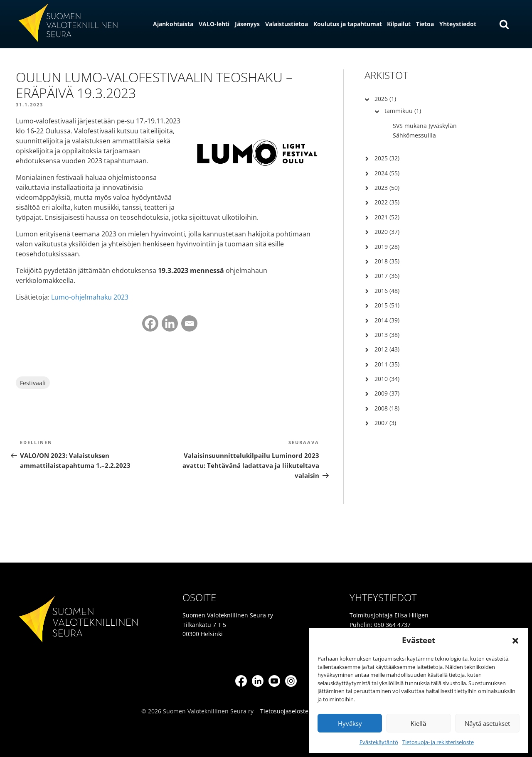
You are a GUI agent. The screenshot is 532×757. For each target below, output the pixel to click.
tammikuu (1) (403, 111)
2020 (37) (387, 232)
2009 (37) (387, 393)
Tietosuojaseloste (284, 711)
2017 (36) (387, 276)
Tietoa (425, 24)
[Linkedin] (170, 323)
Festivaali (33, 383)
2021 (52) (387, 217)
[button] (515, 641)
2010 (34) (387, 379)
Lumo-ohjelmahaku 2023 (90, 297)
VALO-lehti (214, 24)
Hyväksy (350, 723)
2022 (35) (387, 202)
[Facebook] (150, 323)
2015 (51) (387, 305)
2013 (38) (387, 335)
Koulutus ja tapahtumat (348, 24)
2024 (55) (387, 173)
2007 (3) (385, 423)
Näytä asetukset (487, 723)
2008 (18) (387, 408)
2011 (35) (387, 364)
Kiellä (418, 723)
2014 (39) (387, 320)
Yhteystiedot (458, 24)
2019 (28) (387, 247)
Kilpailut (399, 24)
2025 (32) (387, 158)
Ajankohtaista (173, 24)
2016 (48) (387, 291)
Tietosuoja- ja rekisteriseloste (438, 742)
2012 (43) (387, 349)
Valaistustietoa (287, 24)
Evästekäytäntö (379, 742)
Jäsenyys (247, 24)
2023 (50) (387, 188)
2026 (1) (385, 99)
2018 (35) (387, 261)
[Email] (189, 323)
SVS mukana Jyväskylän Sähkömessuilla (425, 130)
